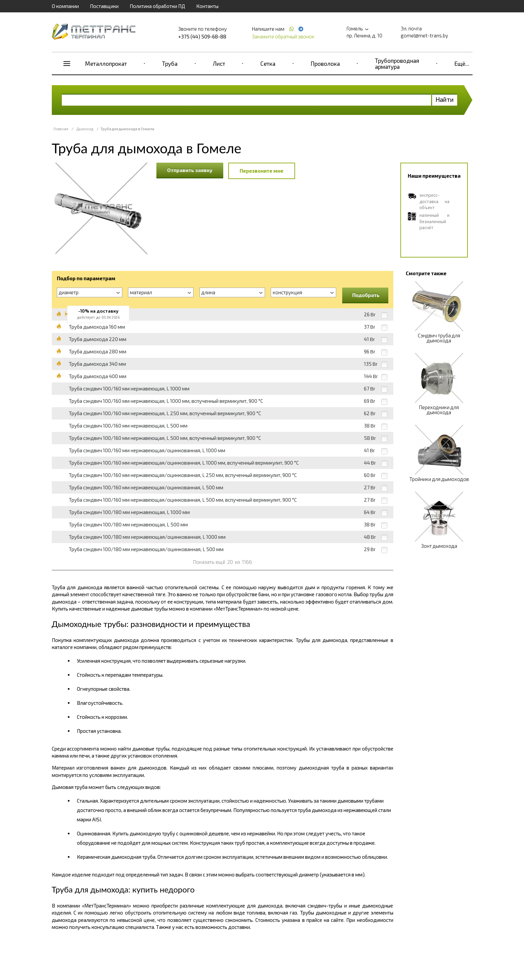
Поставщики (104, 6)
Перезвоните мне (261, 171)
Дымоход (85, 129)
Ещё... (462, 63)
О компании (65, 6)
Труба (170, 63)
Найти (445, 99)
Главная (61, 129)
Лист (219, 63)
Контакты (207, 6)
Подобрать (366, 295)
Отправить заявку (190, 170)
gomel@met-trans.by (424, 35)
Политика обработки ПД (157, 6)
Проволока (325, 63)
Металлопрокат (106, 63)
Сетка (268, 63)
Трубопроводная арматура (397, 63)
